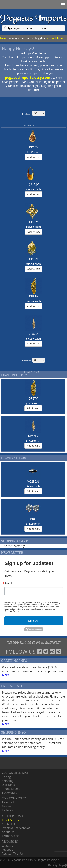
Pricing (6, 777)
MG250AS (33, 482)
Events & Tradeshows (16, 828)
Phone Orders (11, 789)
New (3, 38)
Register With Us (13, 854)
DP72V (33, 259)
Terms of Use (11, 836)
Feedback (8, 850)
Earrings (13, 38)
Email (8, 584)
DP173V (33, 185)
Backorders (9, 793)
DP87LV (33, 334)
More (6, 675)
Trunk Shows (10, 820)
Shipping (8, 781)
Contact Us (9, 824)
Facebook (8, 802)
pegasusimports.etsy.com (28, 77)
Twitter (6, 806)
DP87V (33, 296)
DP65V (33, 222)
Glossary (8, 846)
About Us (8, 832)
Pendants (27, 38)
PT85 (33, 519)
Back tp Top (58, 865)
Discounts (8, 785)
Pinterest (8, 810)
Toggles (40, 38)
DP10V (33, 147)
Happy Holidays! (18, 49)
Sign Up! (34, 621)
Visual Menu (55, 38)
